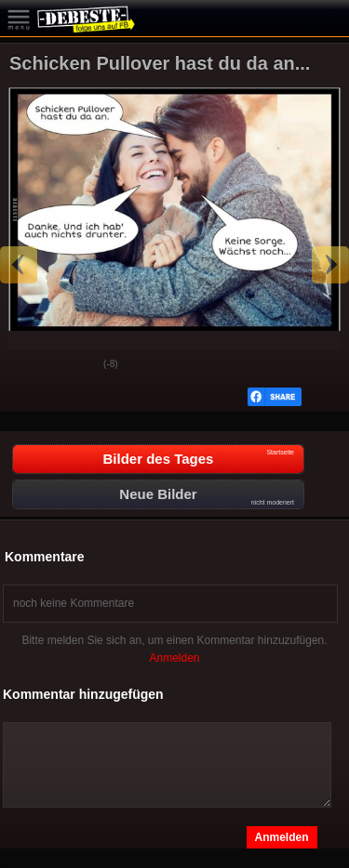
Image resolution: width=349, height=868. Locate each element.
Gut (29, 365)
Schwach (75, 365)
